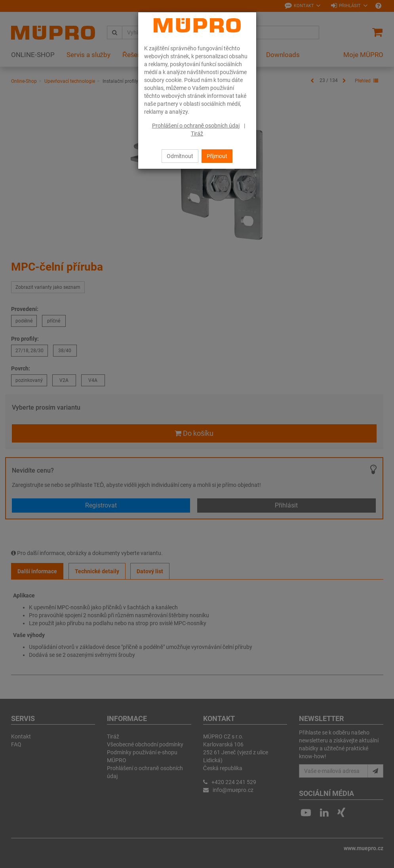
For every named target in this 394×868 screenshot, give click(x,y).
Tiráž (197, 134)
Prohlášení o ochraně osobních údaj (196, 126)
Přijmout (217, 156)
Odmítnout (180, 156)
